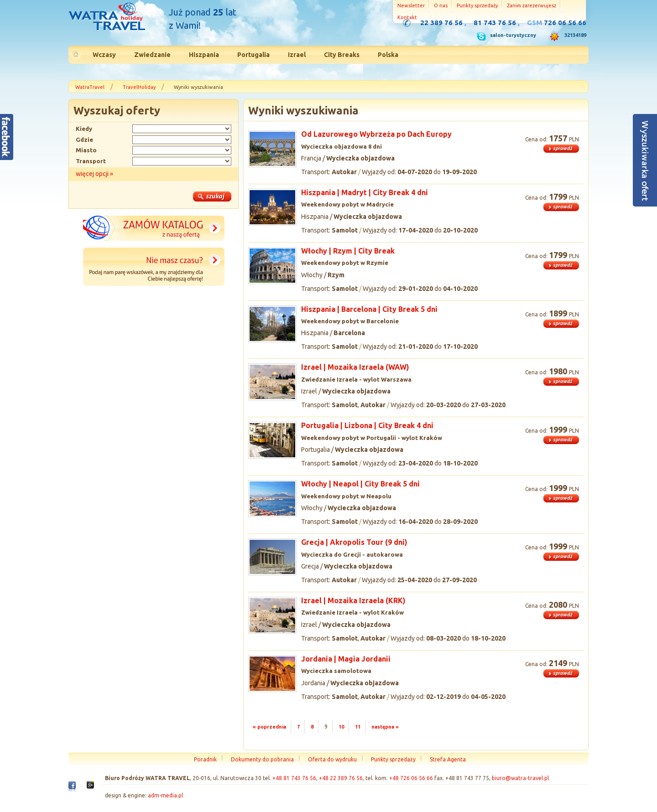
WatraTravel (90, 87)
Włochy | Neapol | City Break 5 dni (360, 484)
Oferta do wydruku (332, 759)
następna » (385, 727)
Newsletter (411, 5)
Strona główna (107, 18)
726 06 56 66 (565, 23)
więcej (561, 149)
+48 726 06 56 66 (411, 778)
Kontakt (407, 17)
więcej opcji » (94, 174)
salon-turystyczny (513, 35)
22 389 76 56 (441, 23)
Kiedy (84, 129)
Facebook (72, 789)
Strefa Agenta (448, 759)
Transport (91, 161)
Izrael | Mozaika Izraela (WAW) (355, 367)
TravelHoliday (139, 87)
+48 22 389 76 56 (341, 778)
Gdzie (84, 140)
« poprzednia (269, 727)
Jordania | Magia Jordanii (346, 659)
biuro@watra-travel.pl (520, 778)
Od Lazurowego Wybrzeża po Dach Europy (376, 134)
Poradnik (205, 759)
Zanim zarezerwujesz (532, 5)
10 (341, 727)
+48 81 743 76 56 (294, 778)
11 (358, 727)
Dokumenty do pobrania (262, 759)
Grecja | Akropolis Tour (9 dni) (354, 542)
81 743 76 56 (495, 23)
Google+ (90, 787)
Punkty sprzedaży (477, 5)
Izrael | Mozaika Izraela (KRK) (353, 600)
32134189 (575, 35)
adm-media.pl (165, 795)
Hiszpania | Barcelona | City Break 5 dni (369, 309)
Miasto (86, 150)
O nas (441, 5)
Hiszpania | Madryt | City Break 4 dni (365, 192)
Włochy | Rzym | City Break (348, 251)
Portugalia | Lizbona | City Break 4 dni (367, 425)
